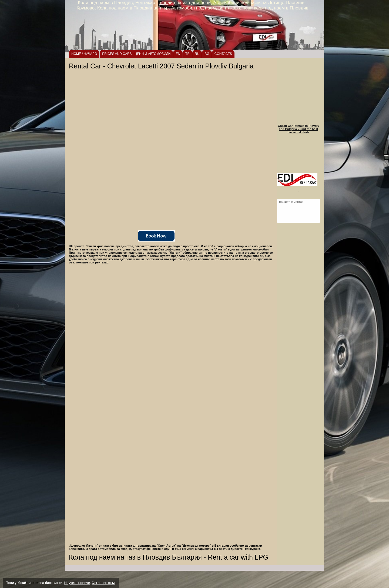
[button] (172, 476)
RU (197, 54)
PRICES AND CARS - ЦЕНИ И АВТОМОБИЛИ (136, 54)
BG (207, 54)
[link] (172, 236)
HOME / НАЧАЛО (84, 54)
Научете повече (77, 583)
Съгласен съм (103, 583)
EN (178, 54)
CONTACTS (223, 54)
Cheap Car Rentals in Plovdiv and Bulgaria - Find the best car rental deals (299, 129)
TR (187, 54)
